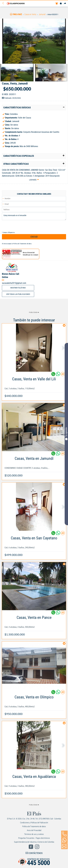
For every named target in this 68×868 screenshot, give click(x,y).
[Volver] (4, 3)
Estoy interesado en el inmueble (34, 216)
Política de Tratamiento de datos (22, 244)
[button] (34, 108)
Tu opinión (66, 434)
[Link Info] (34, 386)
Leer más (33, 180)
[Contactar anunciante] (63, 375)
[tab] (34, 108)
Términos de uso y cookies (34, 834)
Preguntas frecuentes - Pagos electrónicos (34, 838)
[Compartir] (65, 4)
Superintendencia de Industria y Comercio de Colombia (34, 842)
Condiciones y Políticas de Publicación (34, 823)
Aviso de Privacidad (34, 830)
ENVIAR (34, 237)
